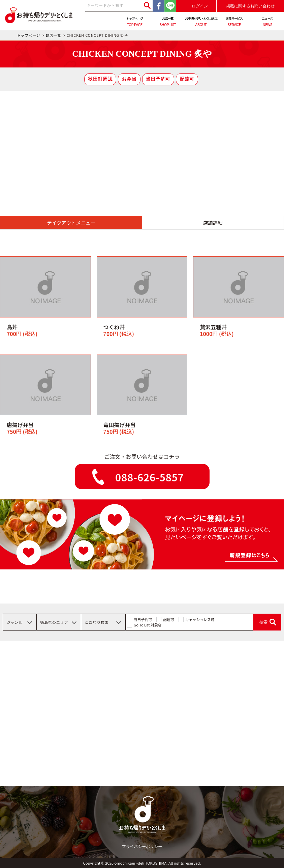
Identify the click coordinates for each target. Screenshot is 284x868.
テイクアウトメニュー (71, 222)
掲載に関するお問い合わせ (250, 6)
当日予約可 (158, 79)
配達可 (187, 79)
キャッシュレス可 (200, 619)
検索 (263, 622)
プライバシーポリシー (142, 846)
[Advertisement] (142, 142)
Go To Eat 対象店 (148, 625)
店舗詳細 (213, 222)
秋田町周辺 (100, 79)
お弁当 (129, 79)
